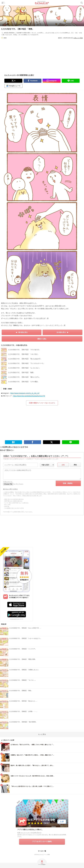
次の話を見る (61, 332)
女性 (63, 465)
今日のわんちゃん (39, 854)
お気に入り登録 (78, 38)
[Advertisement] (42, 54)
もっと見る (42, 734)
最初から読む (42, 339)
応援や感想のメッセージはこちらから (42, 403)
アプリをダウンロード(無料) (42, 841)
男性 (75, 465)
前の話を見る (23, 332)
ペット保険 (47, 854)
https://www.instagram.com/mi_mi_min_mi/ (25, 393)
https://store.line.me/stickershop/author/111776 (29, 396)
